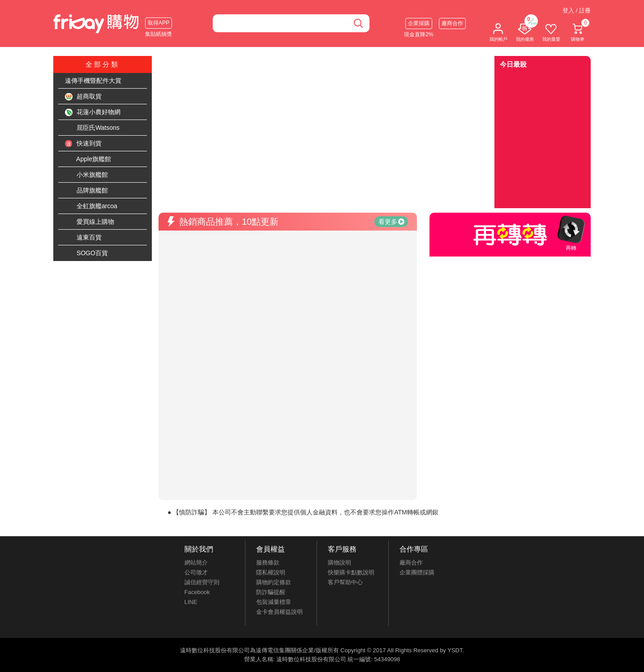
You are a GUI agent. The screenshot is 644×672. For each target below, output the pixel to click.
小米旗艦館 (86, 175)
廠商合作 (452, 23)
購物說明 (339, 563)
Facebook (197, 592)
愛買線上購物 (90, 222)
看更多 (391, 222)
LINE (191, 602)
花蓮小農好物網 (93, 112)
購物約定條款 (274, 582)
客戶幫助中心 (345, 582)
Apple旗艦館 (88, 159)
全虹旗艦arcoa (91, 206)
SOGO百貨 (86, 253)
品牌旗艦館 (86, 191)
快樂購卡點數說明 (351, 572)
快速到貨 (83, 144)
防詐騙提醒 (271, 592)
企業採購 (419, 23)
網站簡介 (196, 563)
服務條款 (268, 563)
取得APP (159, 23)
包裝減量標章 (274, 602)
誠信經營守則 (202, 582)
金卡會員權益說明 (279, 612)
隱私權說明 (271, 572)
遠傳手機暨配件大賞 (93, 81)
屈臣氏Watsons (92, 128)
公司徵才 (196, 572)
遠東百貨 (83, 238)
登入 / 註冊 (577, 11)
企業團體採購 (417, 572)
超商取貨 (83, 97)
